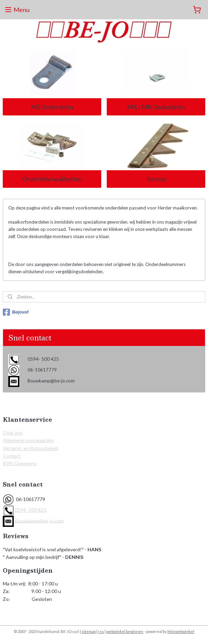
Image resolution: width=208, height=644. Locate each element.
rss (101, 631)
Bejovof (16, 312)
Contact (12, 456)
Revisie (156, 179)
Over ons (13, 433)
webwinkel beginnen (125, 631)
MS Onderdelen (52, 107)
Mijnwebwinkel (181, 631)
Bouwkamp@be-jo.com (39, 520)
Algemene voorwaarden (28, 440)
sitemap (89, 631)
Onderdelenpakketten (52, 179)
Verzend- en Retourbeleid (30, 448)
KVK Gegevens (20, 463)
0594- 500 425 (30, 510)
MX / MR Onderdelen (156, 107)
